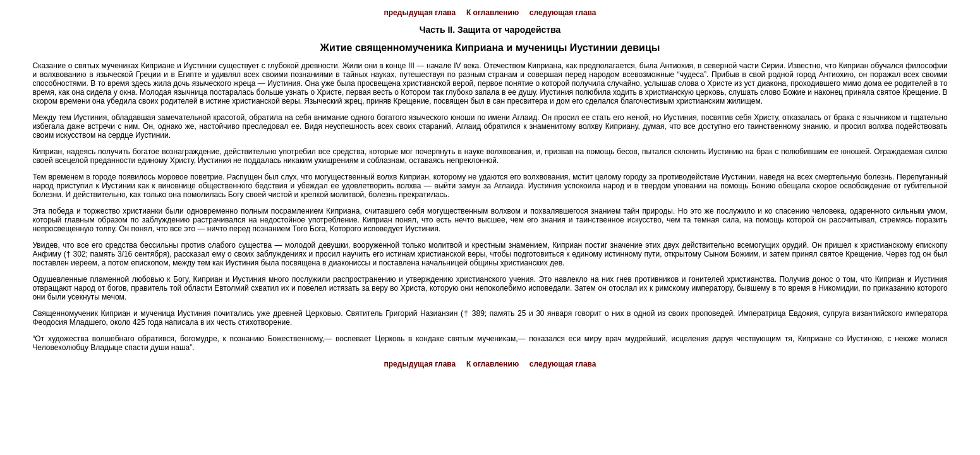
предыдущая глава (420, 13)
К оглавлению (493, 13)
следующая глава (563, 13)
